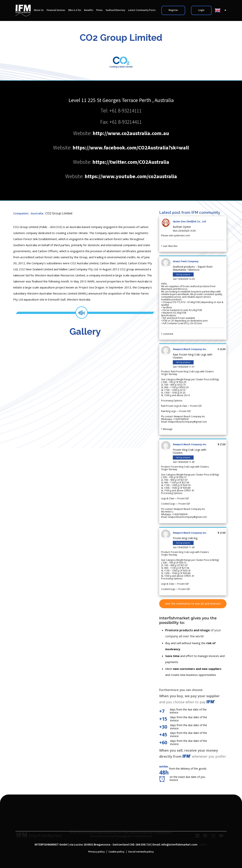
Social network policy (141, 852)
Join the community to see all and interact (193, 604)
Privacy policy (97, 852)
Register (173, 10)
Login (201, 10)
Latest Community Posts (142, 10)
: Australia (36, 213)
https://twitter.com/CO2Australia (131, 162)
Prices (99, 10)
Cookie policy (116, 852)
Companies (21, 213)
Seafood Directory (115, 10)
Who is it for (75, 10)
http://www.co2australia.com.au (131, 133)
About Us (39, 10)
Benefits (89, 10)
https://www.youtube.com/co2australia (131, 177)
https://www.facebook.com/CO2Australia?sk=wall (131, 148)
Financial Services (56, 10)
